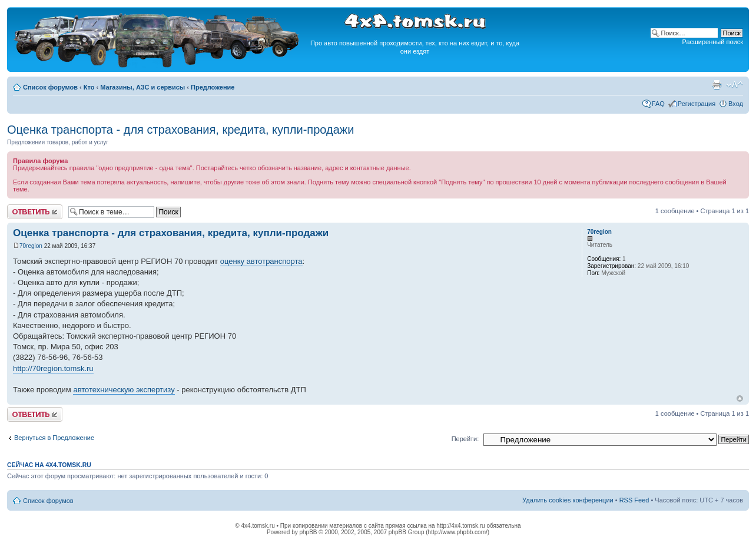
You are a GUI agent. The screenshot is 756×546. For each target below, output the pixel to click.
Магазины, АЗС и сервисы (142, 87)
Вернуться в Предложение (54, 438)
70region (31, 246)
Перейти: (465, 439)
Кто (89, 87)
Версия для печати (717, 85)
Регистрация (697, 104)
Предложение (213, 87)
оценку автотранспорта (261, 261)
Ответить (35, 212)
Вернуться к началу (740, 398)
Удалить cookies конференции (568, 500)
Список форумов (50, 87)
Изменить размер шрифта (735, 85)
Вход (736, 104)
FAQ (658, 104)
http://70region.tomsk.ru (53, 368)
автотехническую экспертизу (124, 390)
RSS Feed (634, 500)
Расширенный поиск (712, 42)
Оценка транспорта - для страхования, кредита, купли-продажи (180, 130)
